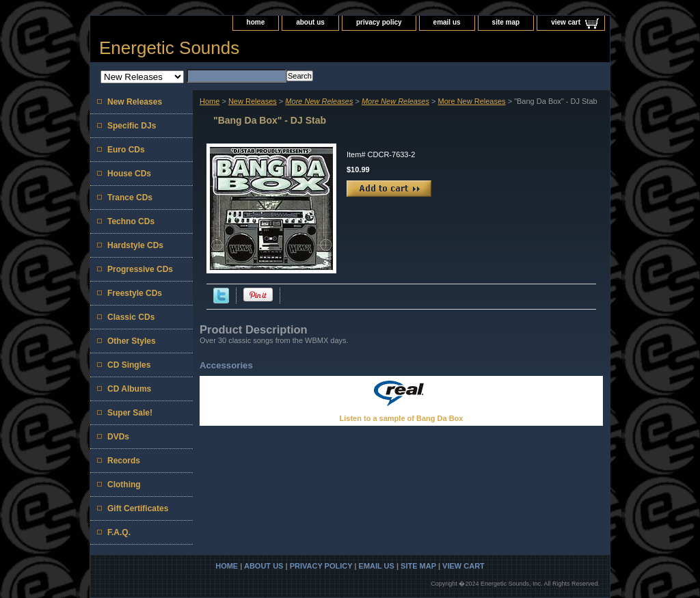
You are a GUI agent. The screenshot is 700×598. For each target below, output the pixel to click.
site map (506, 22)
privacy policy (379, 22)
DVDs (118, 437)
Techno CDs (131, 221)
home (256, 22)
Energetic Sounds (169, 48)
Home (210, 101)
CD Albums (129, 389)
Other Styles (132, 341)
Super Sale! (130, 413)
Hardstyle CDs (135, 245)
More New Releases (472, 101)
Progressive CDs (140, 269)
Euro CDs (126, 150)
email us (447, 22)
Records (124, 461)
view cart (566, 22)
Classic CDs (131, 317)
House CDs (129, 174)
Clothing (124, 485)
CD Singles (129, 365)
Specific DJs (132, 126)
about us (310, 22)
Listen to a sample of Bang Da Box (402, 418)
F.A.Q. (119, 532)
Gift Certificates (138, 508)
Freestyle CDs (135, 293)
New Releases (253, 101)
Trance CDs (130, 198)
